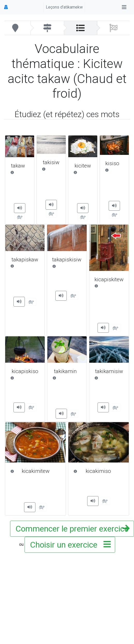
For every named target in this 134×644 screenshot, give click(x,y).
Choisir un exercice (69, 545)
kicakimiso (99, 471)
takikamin (67, 371)
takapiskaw (25, 260)
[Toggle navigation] (124, 7)
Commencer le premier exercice (72, 529)
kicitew (83, 166)
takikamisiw (109, 371)
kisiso (114, 164)
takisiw (51, 162)
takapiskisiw (67, 260)
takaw (20, 166)
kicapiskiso (25, 371)
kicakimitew (35, 471)
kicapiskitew (109, 280)
